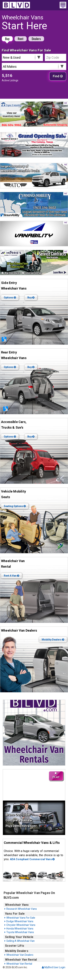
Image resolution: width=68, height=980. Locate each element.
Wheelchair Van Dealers (20, 955)
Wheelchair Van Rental (19, 964)
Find (58, 76)
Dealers (36, 39)
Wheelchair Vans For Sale (21, 918)
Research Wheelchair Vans (22, 909)
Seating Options (15, 506)
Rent (21, 39)
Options (10, 298)
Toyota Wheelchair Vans (20, 932)
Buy (7, 39)
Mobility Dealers (53, 640)
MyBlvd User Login (54, 967)
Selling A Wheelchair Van (20, 941)
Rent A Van (12, 576)
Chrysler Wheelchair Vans (21, 925)
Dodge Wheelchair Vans (20, 921)
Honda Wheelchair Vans (20, 929)
